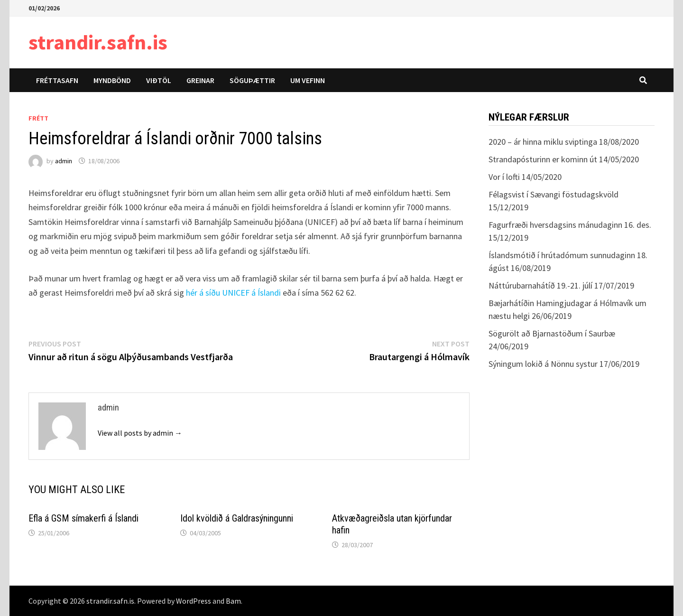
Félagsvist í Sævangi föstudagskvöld (554, 194)
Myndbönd (112, 80)
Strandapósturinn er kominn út (543, 159)
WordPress (194, 601)
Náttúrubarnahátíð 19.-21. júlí (540, 285)
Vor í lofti (504, 177)
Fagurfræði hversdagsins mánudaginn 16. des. (570, 225)
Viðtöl (159, 80)
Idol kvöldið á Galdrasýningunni (237, 518)
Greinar (200, 80)
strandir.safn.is (98, 42)
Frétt (38, 118)
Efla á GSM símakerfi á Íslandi (83, 518)
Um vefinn (308, 80)
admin (64, 161)
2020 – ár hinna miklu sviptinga (543, 142)
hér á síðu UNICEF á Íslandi (233, 293)
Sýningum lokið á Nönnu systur (543, 364)
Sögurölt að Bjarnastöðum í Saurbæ (552, 333)
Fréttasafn (57, 80)
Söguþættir (252, 80)
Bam (233, 601)
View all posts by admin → (140, 433)
